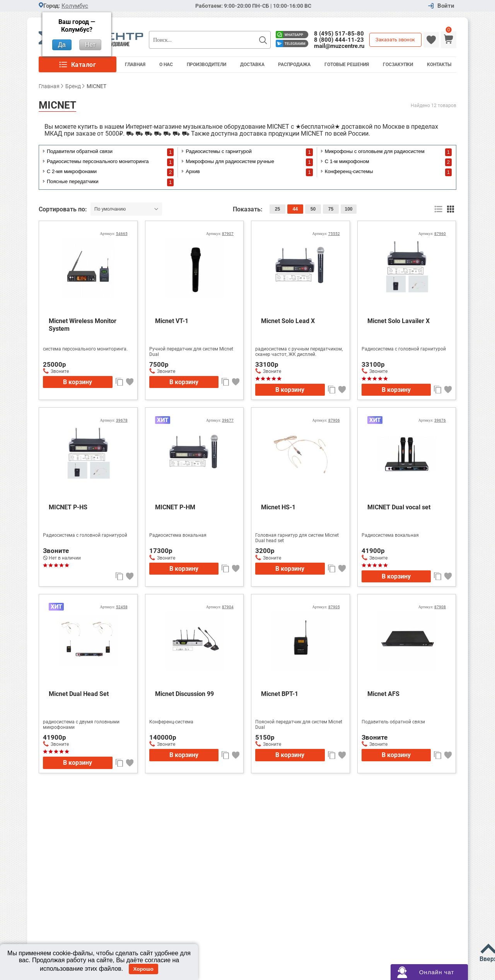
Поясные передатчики (73, 181)
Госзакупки (398, 65)
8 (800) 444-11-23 (339, 40)
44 (295, 209)
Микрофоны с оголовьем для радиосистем (375, 151)
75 (331, 209)
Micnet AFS (383, 694)
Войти (446, 6)
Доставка (252, 65)
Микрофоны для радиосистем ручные (230, 161)
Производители (207, 65)
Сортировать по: (64, 209)
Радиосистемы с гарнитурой (218, 151)
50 (313, 209)
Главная (135, 65)
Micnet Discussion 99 (184, 694)
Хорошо (143, 969)
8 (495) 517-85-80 (339, 34)
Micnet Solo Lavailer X (399, 321)
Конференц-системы (349, 171)
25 (277, 209)
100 (348, 209)
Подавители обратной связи (80, 151)
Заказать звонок (395, 40)
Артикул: (114, 234)
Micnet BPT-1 (280, 694)
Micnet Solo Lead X (288, 321)
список (438, 209)
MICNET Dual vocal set (399, 507)
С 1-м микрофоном (347, 161)
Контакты (439, 65)
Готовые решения (347, 65)
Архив (193, 171)
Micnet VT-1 (172, 321)
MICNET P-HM (175, 507)
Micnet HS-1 (278, 507)
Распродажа (294, 65)
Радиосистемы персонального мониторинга (98, 161)
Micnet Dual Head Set (79, 694)
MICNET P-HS (68, 507)
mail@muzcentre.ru (339, 46)
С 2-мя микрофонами (72, 171)
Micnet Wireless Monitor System (83, 325)
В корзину (78, 382)
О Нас (166, 65)
